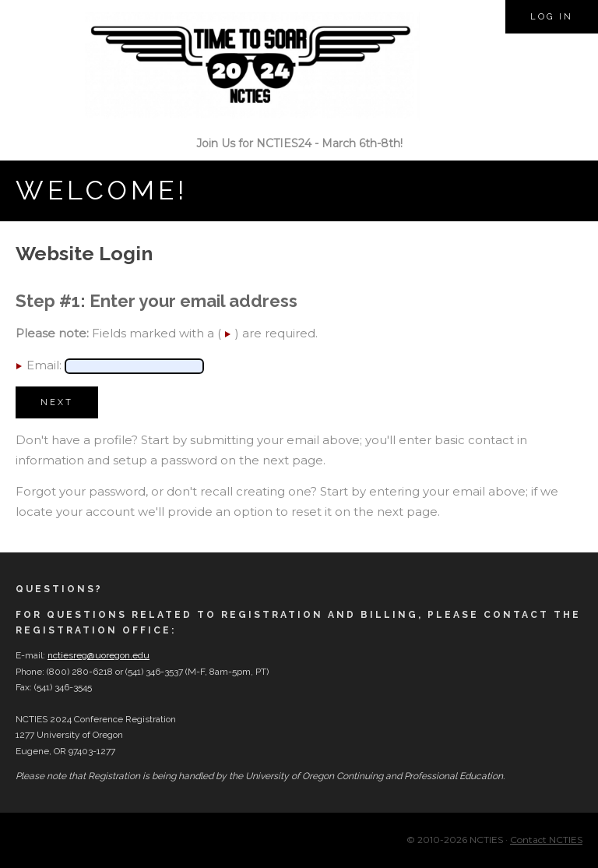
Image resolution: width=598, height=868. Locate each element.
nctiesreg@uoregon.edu (98, 655)
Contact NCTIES (546, 840)
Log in (552, 17)
